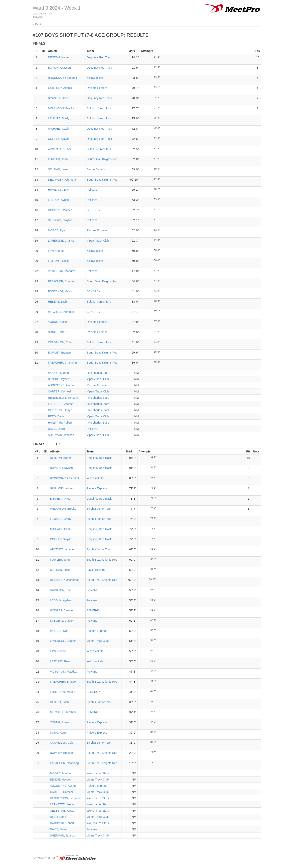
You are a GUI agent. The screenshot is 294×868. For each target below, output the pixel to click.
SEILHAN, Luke (58, 169)
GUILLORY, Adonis (60, 88)
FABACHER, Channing (62, 363)
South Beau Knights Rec (102, 159)
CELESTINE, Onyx (60, 410)
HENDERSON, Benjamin (64, 398)
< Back (37, 24)
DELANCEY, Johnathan (63, 180)
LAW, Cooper (56, 251)
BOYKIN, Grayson (60, 68)
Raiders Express (97, 88)
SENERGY (94, 210)
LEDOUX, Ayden (59, 200)
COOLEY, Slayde (59, 139)
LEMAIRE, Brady (59, 118)
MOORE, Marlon (58, 373)
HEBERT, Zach (58, 302)
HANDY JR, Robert (60, 423)
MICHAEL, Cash (58, 129)
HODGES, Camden (60, 210)
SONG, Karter (57, 332)
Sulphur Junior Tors (99, 108)
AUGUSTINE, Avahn (61, 385)
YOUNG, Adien (58, 322)
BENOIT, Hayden (59, 379)
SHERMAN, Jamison (61, 435)
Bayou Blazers (96, 169)
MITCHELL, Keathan (61, 312)
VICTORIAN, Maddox (62, 271)
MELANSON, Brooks (61, 108)
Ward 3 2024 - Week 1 (57, 8)
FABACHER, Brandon (62, 281)
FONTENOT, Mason (61, 291)
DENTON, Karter (59, 57)
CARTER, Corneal (60, 391)
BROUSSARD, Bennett (63, 78)
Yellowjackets (95, 78)
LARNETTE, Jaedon (61, 404)
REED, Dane (56, 416)
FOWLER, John (58, 159)
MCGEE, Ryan (57, 230)
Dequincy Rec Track (99, 57)
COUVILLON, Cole (60, 342)
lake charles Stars (98, 373)
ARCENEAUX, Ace (60, 149)
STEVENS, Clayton (60, 220)
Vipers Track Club (98, 241)
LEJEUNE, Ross (58, 261)
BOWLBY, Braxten (60, 353)
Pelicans (92, 190)
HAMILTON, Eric (58, 190)
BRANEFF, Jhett (58, 98)
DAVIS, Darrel (57, 429)
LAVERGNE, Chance (61, 241)
